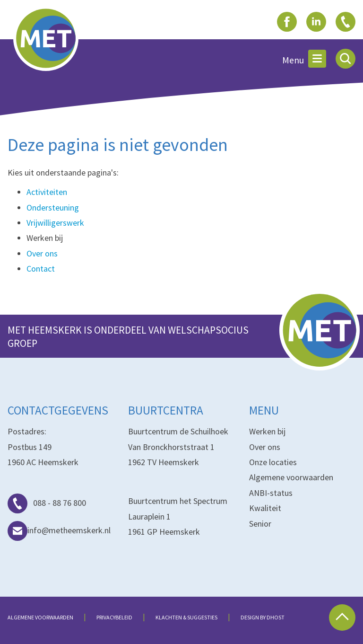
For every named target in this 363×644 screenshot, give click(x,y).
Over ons (42, 253)
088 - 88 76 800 (47, 503)
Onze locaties (273, 462)
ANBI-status (271, 493)
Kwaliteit (265, 508)
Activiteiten (47, 192)
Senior (260, 524)
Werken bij (267, 431)
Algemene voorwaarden (291, 477)
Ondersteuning (53, 207)
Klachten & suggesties (186, 617)
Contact (41, 269)
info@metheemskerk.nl (59, 530)
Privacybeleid (114, 617)
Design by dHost (263, 617)
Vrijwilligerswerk (55, 223)
